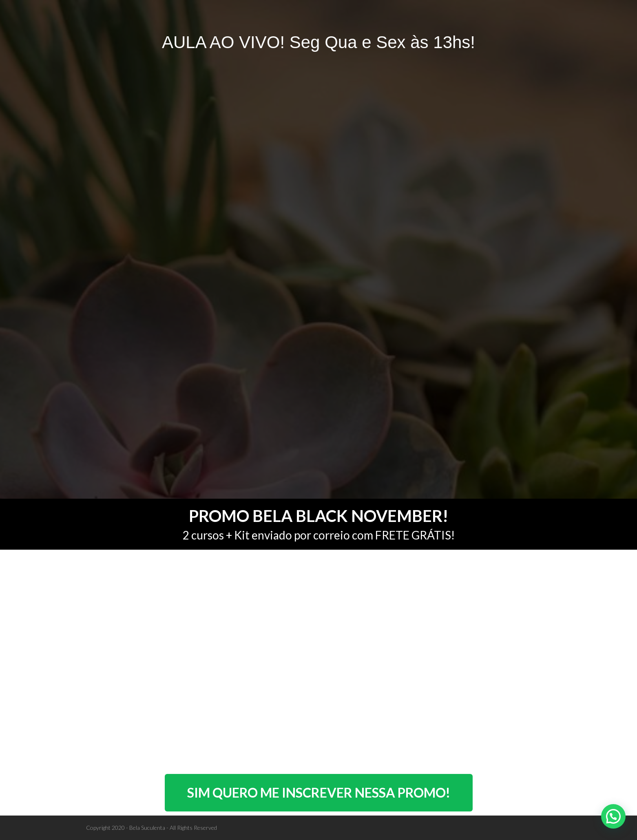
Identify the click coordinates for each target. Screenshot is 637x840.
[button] (613, 816)
